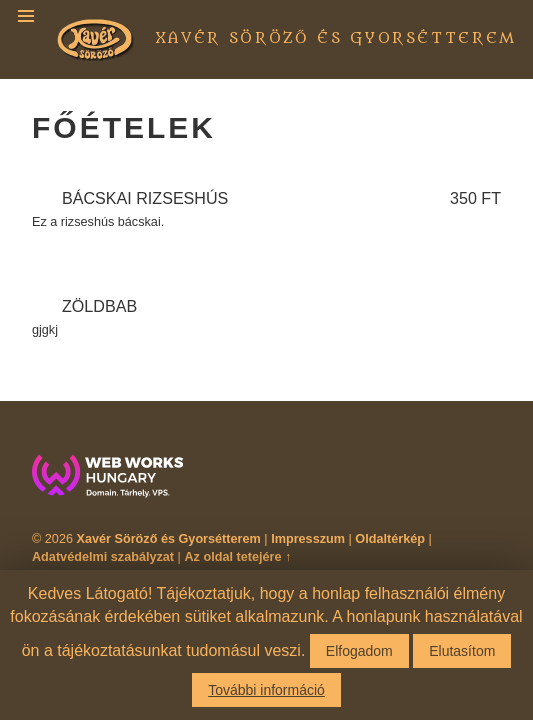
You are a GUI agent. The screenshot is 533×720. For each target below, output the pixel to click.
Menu (26, 16)
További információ (266, 690)
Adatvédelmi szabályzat (103, 557)
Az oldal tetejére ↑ (237, 557)
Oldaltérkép (390, 539)
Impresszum (308, 539)
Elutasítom (462, 651)
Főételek (124, 127)
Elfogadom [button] (359, 651)
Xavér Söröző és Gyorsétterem (336, 38)
